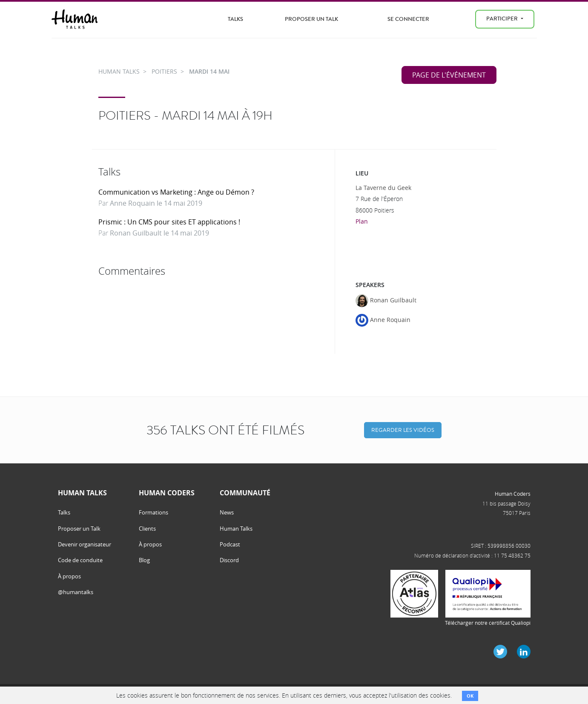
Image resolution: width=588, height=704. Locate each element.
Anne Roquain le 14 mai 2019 (156, 203)
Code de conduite (80, 560)
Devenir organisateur (85, 544)
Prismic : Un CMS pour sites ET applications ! (169, 222)
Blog (144, 560)
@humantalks (76, 592)
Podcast (230, 544)
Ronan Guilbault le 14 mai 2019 (159, 233)
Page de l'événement (449, 75)
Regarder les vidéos (403, 430)
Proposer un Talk (311, 19)
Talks (235, 19)
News (227, 512)
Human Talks (236, 529)
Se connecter (408, 19)
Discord (229, 560)
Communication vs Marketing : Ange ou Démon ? (176, 192)
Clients (147, 529)
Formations (153, 512)
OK (470, 696)
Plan (362, 221)
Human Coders (513, 494)
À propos (69, 576)
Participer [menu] (503, 19)
